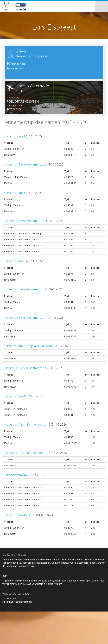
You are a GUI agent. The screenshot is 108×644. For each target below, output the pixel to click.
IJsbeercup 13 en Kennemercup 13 (27, 453)
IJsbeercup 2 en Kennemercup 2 (25, 164)
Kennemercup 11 (15, 396)
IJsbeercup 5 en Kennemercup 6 (25, 289)
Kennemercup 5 (14, 261)
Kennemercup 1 (14, 136)
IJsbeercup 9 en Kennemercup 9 (25, 368)
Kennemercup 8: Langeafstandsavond (29, 346)
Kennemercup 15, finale (20, 515)
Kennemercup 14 (15, 475)
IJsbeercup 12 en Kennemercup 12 (27, 424)
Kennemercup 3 (14, 193)
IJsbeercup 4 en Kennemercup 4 (25, 221)
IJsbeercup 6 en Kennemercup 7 (25, 318)
